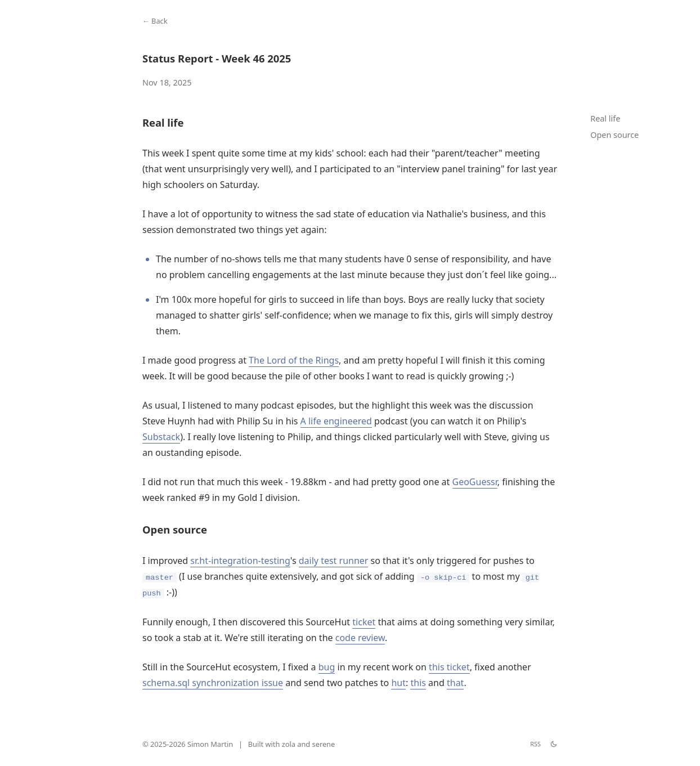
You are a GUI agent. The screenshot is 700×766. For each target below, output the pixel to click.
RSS (535, 744)
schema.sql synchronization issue (213, 683)
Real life (605, 118)
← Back (155, 21)
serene (324, 744)
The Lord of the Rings (294, 360)
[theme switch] (554, 744)
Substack (161, 437)
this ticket (449, 667)
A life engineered (336, 421)
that (455, 683)
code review (360, 638)
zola (289, 744)
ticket (364, 622)
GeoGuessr (475, 482)
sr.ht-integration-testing (240, 561)
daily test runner (334, 561)
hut (398, 683)
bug (327, 667)
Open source (614, 135)
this (418, 683)
